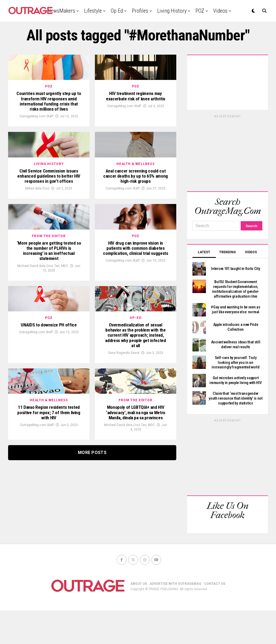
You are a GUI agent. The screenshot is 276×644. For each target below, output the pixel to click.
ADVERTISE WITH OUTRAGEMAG (175, 617)
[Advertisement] (227, 152)
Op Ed (117, 11)
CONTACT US (215, 617)
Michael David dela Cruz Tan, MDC (43, 330)
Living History (172, 11)
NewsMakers (61, 11)
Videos (220, 11)
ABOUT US (139, 617)
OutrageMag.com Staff (36, 138)
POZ (200, 11)
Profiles (140, 11)
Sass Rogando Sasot (124, 439)
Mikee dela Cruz (37, 231)
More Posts (92, 559)
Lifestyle (93, 11)
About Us (137, 33)
